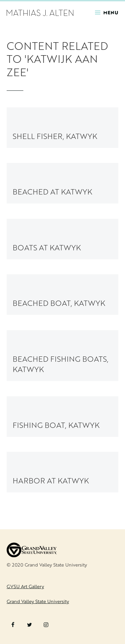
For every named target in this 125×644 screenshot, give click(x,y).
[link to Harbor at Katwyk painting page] (62, 472)
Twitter (29, 625)
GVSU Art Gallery (25, 586)
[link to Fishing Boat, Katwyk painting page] (62, 417)
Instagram (46, 625)
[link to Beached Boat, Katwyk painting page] (62, 295)
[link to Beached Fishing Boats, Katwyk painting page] (62, 356)
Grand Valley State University (38, 601)
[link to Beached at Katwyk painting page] (62, 183)
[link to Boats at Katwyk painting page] (62, 239)
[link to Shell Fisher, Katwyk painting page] (62, 128)
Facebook (13, 625)
